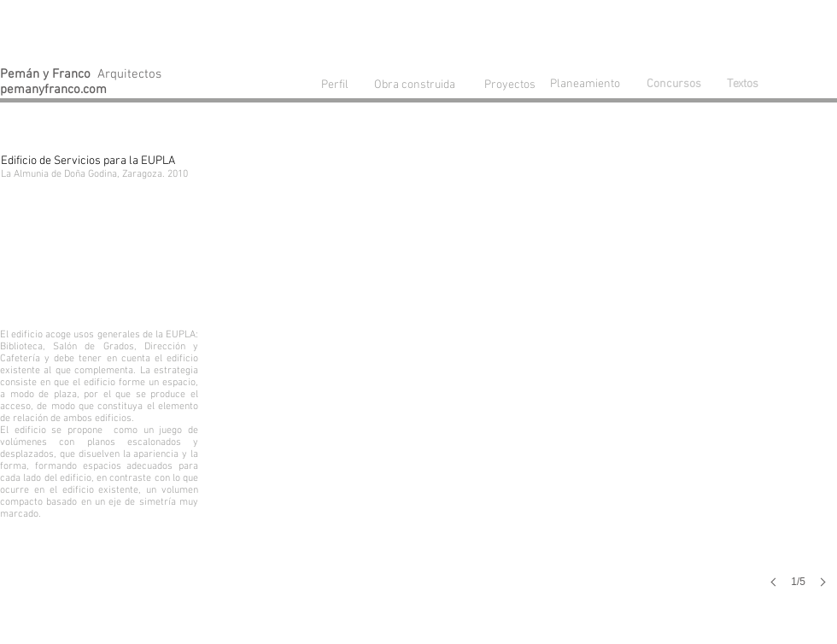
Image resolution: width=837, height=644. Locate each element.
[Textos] (742, 85)
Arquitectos (81, 74)
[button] (586, 389)
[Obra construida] (414, 85)
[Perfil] (335, 85)
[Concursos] (674, 85)
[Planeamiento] (588, 84)
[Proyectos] (510, 85)
